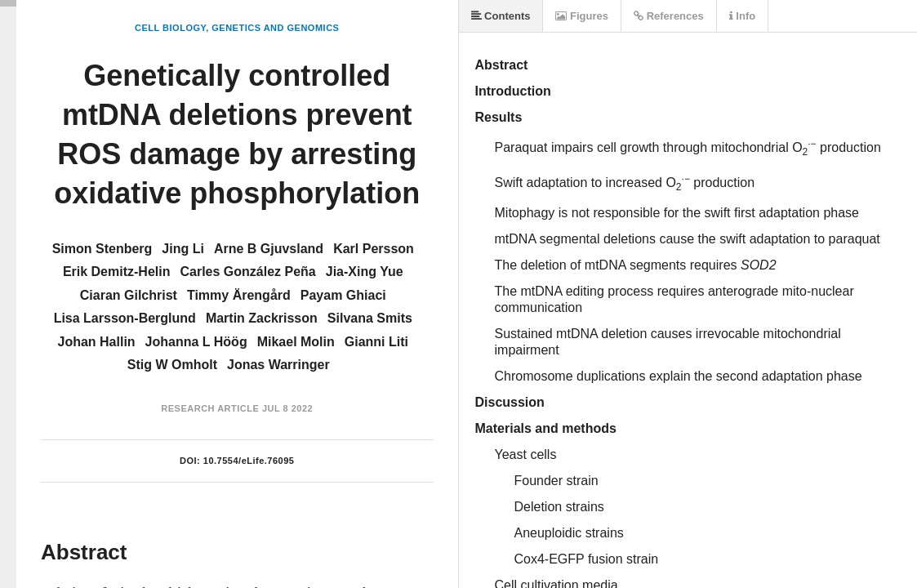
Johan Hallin (96, 342)
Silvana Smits (370, 318)
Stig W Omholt (172, 365)
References (669, 16)
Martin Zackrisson (262, 318)
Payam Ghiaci (343, 295)
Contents (501, 16)
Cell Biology (170, 28)
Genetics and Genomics (275, 28)
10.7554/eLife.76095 (249, 461)
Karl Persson (374, 249)
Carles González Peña (247, 272)
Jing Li (183, 249)
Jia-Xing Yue (365, 272)
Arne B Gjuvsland (269, 249)
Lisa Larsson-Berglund (125, 318)
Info (742, 16)
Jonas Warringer (278, 365)
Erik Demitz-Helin (117, 272)
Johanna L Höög (196, 342)
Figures (582, 16)
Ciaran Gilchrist (129, 295)
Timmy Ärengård (239, 295)
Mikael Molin (296, 342)
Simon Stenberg (102, 249)
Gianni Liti (376, 342)
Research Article (210, 408)
